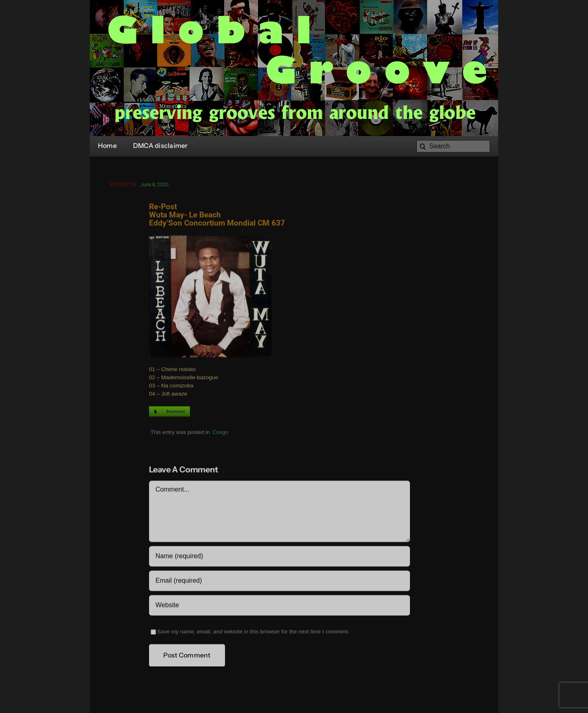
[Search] (453, 146)
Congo (220, 433)
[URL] (280, 606)
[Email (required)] (280, 582)
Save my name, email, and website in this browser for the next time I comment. (253, 633)
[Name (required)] (280, 557)
